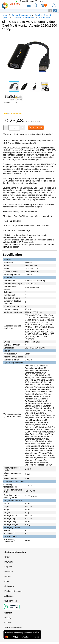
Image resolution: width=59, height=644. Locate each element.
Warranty (8, 572)
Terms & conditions (13, 627)
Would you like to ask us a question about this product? (28, 134)
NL (50, 11)
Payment (8, 562)
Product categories (13, 591)
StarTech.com (45, 17)
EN (55, 11)
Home (5, 15)
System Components (21, 15)
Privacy (8, 618)
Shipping (8, 567)
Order (7, 557)
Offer (7, 581)
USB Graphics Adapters (24, 17)
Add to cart (36, 128)
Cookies (8, 623)
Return (7, 576)
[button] (54, 37)
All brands (9, 596)
